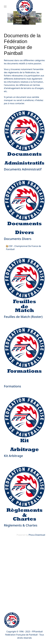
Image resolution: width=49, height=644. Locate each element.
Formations (12, 386)
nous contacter (17, 103)
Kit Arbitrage (13, 456)
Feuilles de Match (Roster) (23, 317)
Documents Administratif (23, 169)
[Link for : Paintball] (24, 18)
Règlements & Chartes (21, 525)
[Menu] (5, 7)
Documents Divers (18, 239)
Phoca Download (37, 535)
